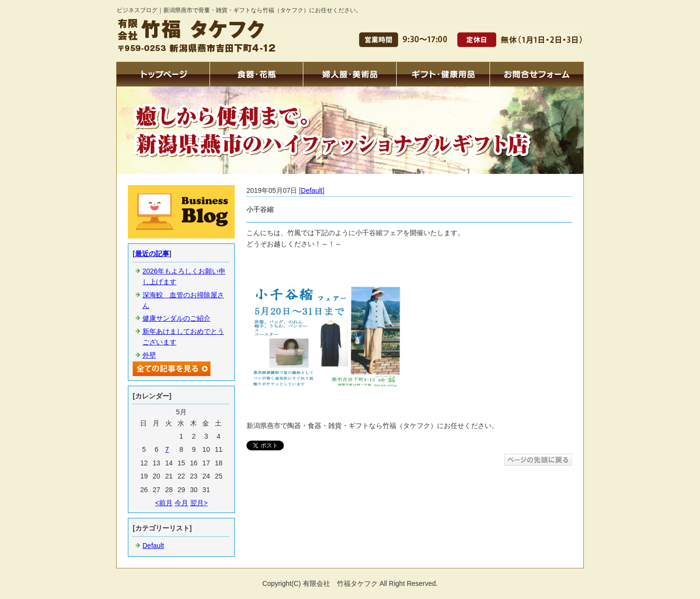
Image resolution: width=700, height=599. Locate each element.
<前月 (164, 503)
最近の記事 (152, 254)
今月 (181, 503)
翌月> (199, 503)
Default (312, 190)
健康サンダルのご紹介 (176, 318)
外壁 (149, 355)
